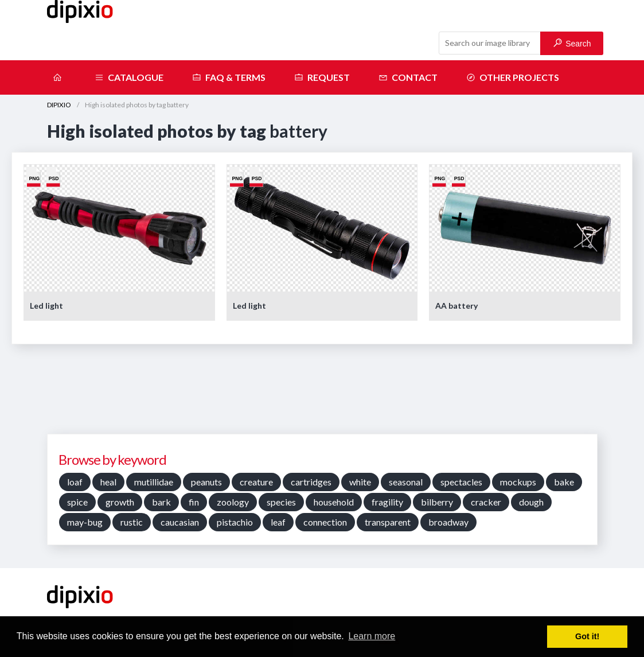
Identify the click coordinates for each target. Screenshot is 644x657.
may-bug (85, 522)
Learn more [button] (372, 636)
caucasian (180, 522)
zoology (233, 502)
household (334, 502)
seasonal (406, 482)
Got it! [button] (587, 636)
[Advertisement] (322, 393)
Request (322, 77)
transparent (388, 522)
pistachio (235, 522)
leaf (278, 522)
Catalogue (129, 77)
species (281, 502)
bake (564, 482)
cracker (486, 502)
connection (325, 522)
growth (120, 502)
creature (256, 482)
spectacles (461, 482)
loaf (75, 482)
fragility (387, 502)
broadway (448, 522)
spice (77, 502)
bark (161, 502)
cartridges (311, 482)
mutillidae (154, 482)
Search (572, 43)
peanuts (206, 482)
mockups (518, 482)
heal (108, 482)
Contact (408, 77)
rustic (132, 522)
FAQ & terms (229, 77)
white (360, 482)
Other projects (513, 77)
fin (194, 502)
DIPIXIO (59, 105)
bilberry (437, 502)
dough (531, 502)
